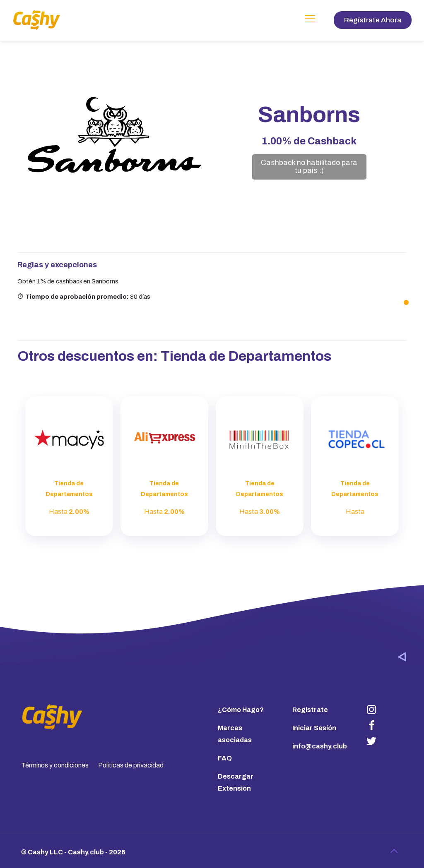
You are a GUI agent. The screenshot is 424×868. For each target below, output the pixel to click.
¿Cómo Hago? (241, 710)
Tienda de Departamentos (246, 356)
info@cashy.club (320, 746)
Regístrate (310, 710)
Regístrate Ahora (373, 20)
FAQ (225, 758)
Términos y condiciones (55, 765)
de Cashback (309, 141)
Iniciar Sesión (314, 728)
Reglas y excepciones (57, 265)
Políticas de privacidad (131, 765)
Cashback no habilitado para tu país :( (309, 167)
